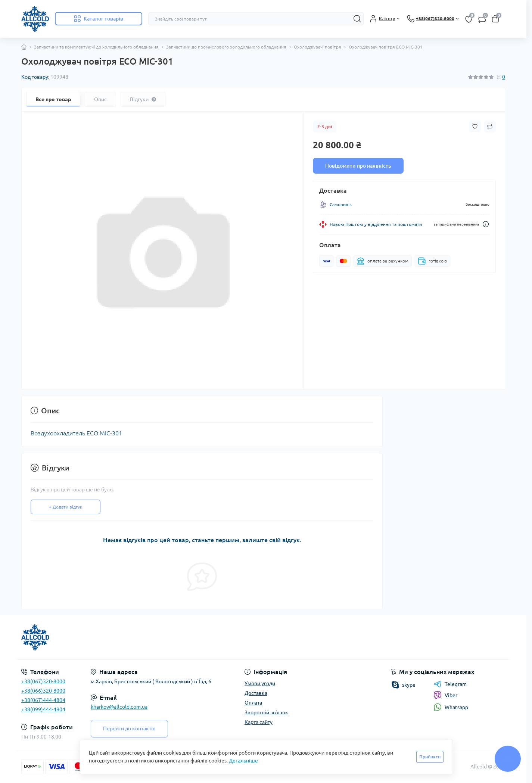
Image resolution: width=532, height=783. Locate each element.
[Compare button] (490, 127)
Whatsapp (451, 707)
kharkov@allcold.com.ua (119, 707)
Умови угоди (260, 683)
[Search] (357, 19)
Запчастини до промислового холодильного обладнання (226, 47)
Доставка (256, 693)
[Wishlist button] (475, 126)
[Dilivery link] (486, 224)
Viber (445, 695)
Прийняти (430, 757)
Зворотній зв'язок (266, 712)
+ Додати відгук (66, 507)
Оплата (253, 703)
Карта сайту (259, 722)
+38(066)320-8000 (43, 691)
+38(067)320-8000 (43, 681)
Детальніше (243, 761)
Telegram (450, 684)
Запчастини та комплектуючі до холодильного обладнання (96, 47)
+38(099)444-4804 (43, 709)
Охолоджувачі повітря (318, 47)
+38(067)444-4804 (43, 700)
